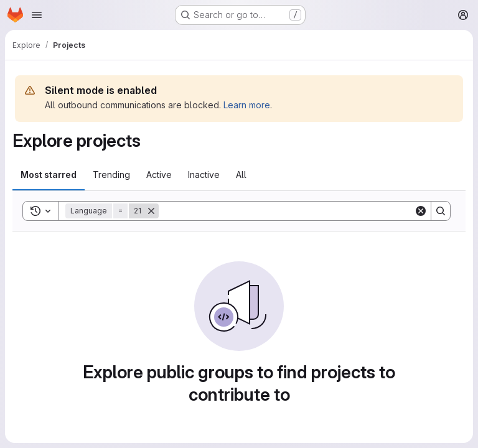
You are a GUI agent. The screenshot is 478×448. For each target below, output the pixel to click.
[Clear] (421, 211)
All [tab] (241, 175)
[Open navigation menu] (37, 15)
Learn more (247, 105)
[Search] (286, 211)
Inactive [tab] (204, 175)
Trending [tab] (111, 175)
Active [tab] (159, 175)
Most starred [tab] (49, 175)
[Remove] (151, 211)
